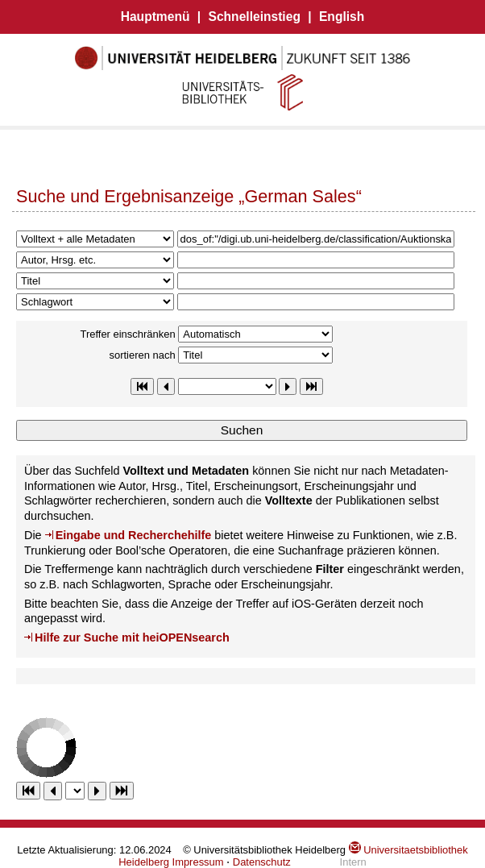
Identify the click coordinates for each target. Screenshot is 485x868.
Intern (353, 862)
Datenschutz (262, 862)
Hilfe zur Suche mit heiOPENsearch (132, 638)
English (342, 17)
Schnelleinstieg (255, 17)
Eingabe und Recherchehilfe (134, 535)
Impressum (198, 862)
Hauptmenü (155, 17)
